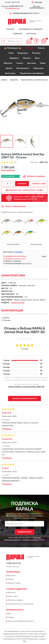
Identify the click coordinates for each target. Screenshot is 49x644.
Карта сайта (13, 597)
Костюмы (32, 63)
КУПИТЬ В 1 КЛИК (39, 184)
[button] (12, 8)
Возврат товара (14, 583)
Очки (11, 53)
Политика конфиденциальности (21, 621)
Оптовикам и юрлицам (31, 29)
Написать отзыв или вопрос (24, 399)
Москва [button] (19, 252)
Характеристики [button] (13, 245)
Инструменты (23, 68)
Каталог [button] (10, 29)
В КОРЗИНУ (22, 184)
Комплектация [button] (36, 245)
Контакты (31, 34)
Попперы (36, 53)
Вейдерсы (14, 58)
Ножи (43, 63)
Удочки (9, 68)
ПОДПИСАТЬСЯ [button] (25, 532)
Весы (37, 58)
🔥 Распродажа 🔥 (13, 48)
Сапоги (20, 63)
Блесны (41, 48)
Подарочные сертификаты (32, 73)
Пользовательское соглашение (20, 604)
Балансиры (23, 53)
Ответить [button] (7, 429)
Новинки (17, 34)
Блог (10, 614)
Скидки (11, 617)
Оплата (11, 579)
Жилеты (27, 58)
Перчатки (8, 63)
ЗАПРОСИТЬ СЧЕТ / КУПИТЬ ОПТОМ (25, 190)
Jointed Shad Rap (18, 303)
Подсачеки (38, 68)
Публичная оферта (15, 600)
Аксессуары (10, 73)
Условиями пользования (30, 540)
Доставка (12, 576)
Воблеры (30, 48)
